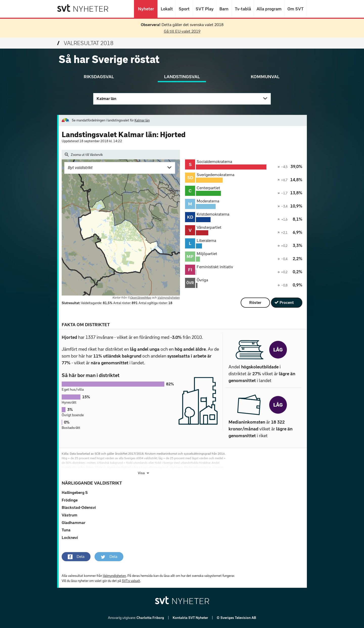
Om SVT (295, 9)
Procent (287, 302)
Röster (255, 302)
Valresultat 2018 (85, 43)
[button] (76, 557)
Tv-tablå (243, 9)
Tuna (66, 530)
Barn (224, 9)
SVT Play (204, 9)
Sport (184, 9)
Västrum (70, 515)
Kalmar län (106, 99)
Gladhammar (74, 523)
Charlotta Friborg (151, 618)
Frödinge (70, 500)
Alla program (269, 9)
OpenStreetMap (141, 298)
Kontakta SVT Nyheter (191, 618)
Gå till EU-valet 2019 (182, 31)
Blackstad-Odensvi (79, 507)
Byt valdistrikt (80, 168)
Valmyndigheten (169, 298)
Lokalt (167, 9)
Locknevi (70, 538)
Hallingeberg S (75, 493)
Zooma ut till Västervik (84, 155)
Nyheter (146, 9)
